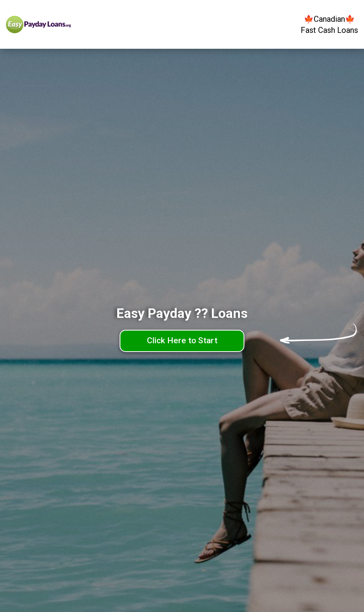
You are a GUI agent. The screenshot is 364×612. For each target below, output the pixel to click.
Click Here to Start (182, 340)
